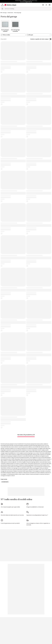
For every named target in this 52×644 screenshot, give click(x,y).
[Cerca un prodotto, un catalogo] (2, 9)
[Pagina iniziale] (1, 13)
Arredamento (10, 13)
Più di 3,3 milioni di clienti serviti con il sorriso (12, 515)
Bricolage (5, 13)
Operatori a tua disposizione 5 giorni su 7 (37, 515)
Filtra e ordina (6, 35)
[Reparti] (2, 4)
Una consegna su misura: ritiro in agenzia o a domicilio (38, 524)
